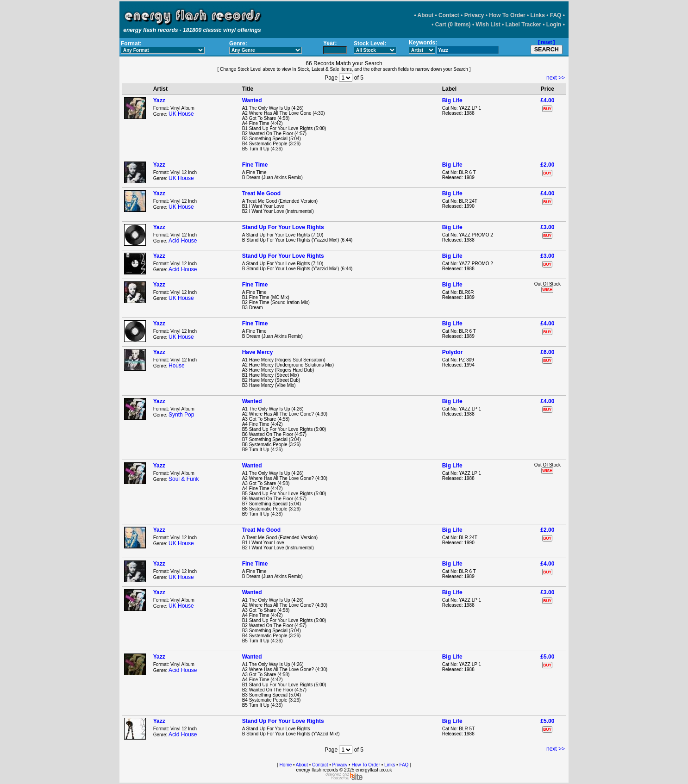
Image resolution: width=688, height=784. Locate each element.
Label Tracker (523, 25)
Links (538, 15)
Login (554, 25)
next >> (556, 78)
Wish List (488, 25)
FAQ (556, 15)
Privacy (474, 15)
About (426, 15)
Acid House (183, 241)
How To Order (507, 15)
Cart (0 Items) (453, 25)
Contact (449, 15)
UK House (181, 114)
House (177, 366)
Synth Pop (181, 415)
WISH (547, 290)
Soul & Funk (184, 479)
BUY (547, 109)
